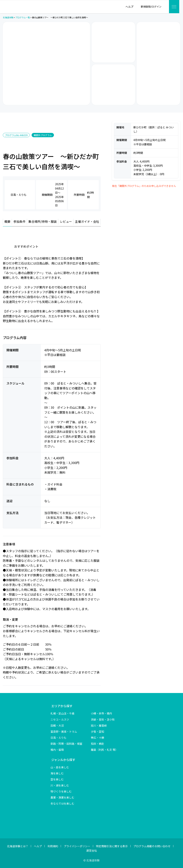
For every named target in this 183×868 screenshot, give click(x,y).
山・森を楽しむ (60, 767)
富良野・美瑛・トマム (64, 732)
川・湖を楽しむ (60, 785)
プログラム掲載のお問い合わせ (152, 846)
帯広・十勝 (97, 738)
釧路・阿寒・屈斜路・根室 (66, 744)
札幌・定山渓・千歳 (62, 713)
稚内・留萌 (57, 750)
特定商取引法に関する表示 (112, 846)
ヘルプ (38, 846)
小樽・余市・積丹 (101, 713)
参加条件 (19, 221)
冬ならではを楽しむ (62, 803)
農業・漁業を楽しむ (62, 797)
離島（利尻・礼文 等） (104, 750)
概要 (7, 221)
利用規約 (53, 846)
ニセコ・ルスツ (60, 719)
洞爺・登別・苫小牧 (103, 719)
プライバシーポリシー (77, 846)
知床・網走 (97, 744)
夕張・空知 (97, 732)
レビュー (66, 221)
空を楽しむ (57, 779)
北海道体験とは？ (18, 846)
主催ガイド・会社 (87, 221)
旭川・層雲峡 (99, 725)
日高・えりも (58, 738)
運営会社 (92, 850)
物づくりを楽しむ (61, 791)
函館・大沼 (57, 725)
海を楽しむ (57, 773)
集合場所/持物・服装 (43, 221)
